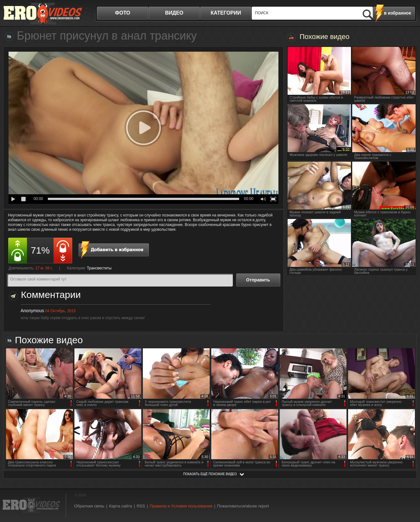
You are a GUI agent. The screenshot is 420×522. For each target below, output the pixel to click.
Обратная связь (89, 506)
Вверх (408, 490)
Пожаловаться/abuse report (243, 506)
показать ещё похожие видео (210, 474)
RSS (141, 506)
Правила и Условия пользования (181, 506)
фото (123, 13)
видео (174, 13)
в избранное (398, 13)
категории (226, 13)
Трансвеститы (99, 268)
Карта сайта (120, 506)
